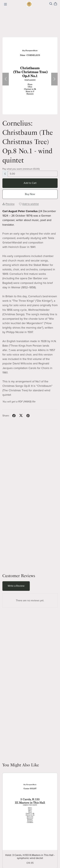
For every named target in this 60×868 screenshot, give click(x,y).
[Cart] (57, 4)
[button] (6, 79)
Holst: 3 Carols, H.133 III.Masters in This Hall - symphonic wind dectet (30, 857)
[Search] (51, 4)
